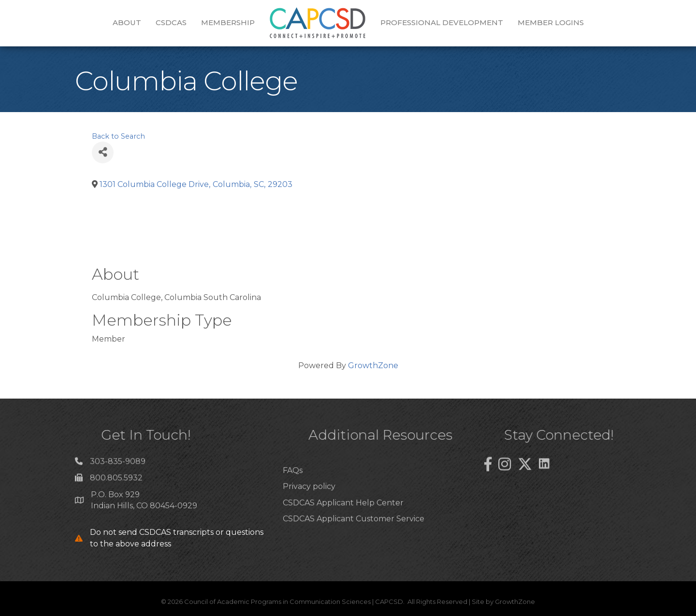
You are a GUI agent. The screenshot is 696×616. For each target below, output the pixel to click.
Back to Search (118, 136)
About (127, 22)
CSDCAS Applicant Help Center (343, 521)
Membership (228, 22)
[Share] (103, 152)
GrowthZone (373, 365)
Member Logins (551, 22)
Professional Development (442, 22)
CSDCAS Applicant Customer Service (354, 537)
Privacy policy (309, 505)
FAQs (293, 488)
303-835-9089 (118, 465)
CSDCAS (171, 22)
